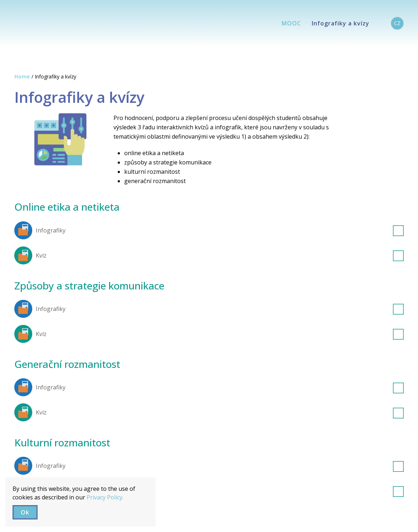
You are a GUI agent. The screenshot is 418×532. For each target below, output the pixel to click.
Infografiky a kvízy (341, 23)
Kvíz (220, 255)
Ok (25, 512)
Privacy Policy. (105, 497)
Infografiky (220, 230)
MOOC (291, 23)
